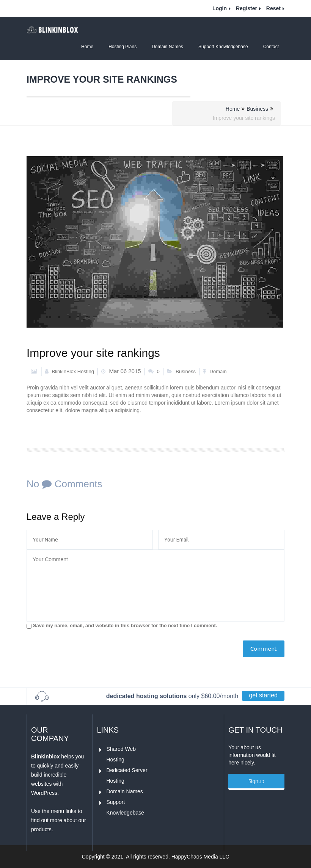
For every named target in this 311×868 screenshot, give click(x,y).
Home (87, 47)
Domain (218, 371)
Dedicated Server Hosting (127, 775)
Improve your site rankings (93, 353)
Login (220, 8)
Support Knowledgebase (223, 47)
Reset (273, 8)
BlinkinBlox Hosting (69, 371)
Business (257, 109)
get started (263, 695)
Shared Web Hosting (122, 753)
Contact (271, 47)
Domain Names (167, 47)
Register (247, 8)
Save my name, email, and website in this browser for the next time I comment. (125, 625)
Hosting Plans (123, 47)
